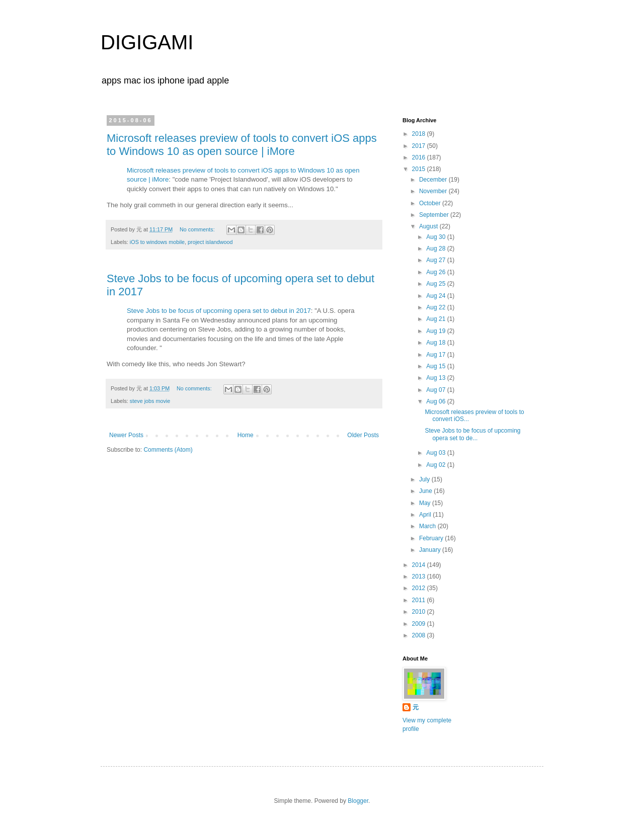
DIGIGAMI (147, 42)
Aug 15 (436, 366)
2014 (420, 565)
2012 (420, 588)
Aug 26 (436, 272)
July (425, 479)
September (435, 215)
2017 (420, 146)
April (426, 515)
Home (246, 435)
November (434, 191)
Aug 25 (436, 284)
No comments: (198, 229)
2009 (420, 624)
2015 (420, 169)
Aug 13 (436, 378)
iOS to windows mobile (157, 242)
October (431, 203)
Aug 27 (436, 260)
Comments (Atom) (168, 450)
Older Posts (363, 435)
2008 (420, 635)
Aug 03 (436, 453)
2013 (420, 576)
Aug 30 (436, 237)
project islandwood (210, 242)
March (428, 526)
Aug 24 (436, 296)
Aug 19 (436, 331)
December (434, 180)
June (426, 491)
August (429, 226)
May (426, 503)
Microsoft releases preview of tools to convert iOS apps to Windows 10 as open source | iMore (242, 145)
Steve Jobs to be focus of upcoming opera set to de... (472, 434)
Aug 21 (436, 319)
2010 (420, 612)
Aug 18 (436, 343)
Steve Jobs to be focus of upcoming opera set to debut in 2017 (219, 311)
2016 (420, 157)
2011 (420, 600)
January (431, 550)
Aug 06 (436, 401)
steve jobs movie (150, 401)
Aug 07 (436, 390)
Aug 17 (436, 355)
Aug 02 (436, 465)
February (432, 538)
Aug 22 (436, 307)
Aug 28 (436, 249)
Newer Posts (126, 435)
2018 (420, 134)
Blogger (358, 801)
